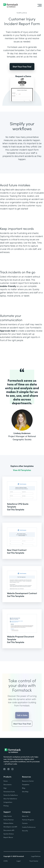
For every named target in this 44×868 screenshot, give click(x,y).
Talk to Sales (22, 719)
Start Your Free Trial (22, 67)
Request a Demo (23, 76)
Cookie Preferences (29, 827)
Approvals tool (8, 331)
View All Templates (22, 470)
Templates (22, 13)
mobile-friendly (8, 286)
